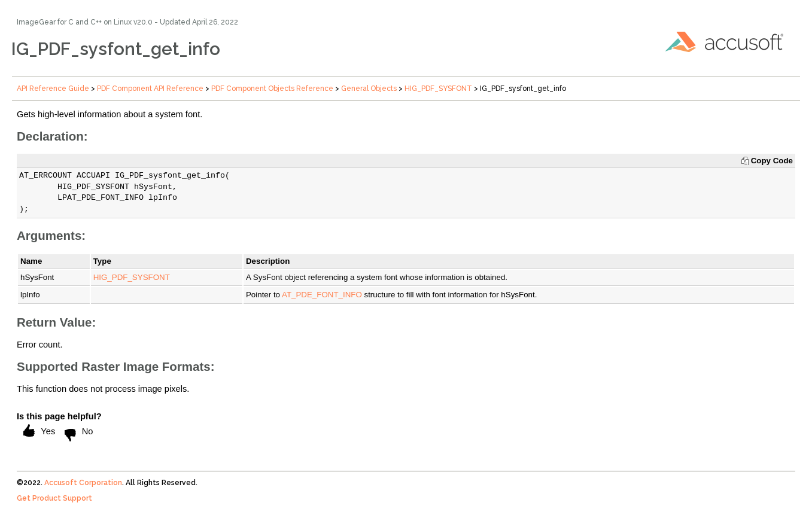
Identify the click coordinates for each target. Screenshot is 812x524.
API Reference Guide (53, 89)
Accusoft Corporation (83, 483)
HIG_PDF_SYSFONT (438, 89)
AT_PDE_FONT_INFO (322, 295)
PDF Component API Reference (150, 89)
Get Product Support (54, 498)
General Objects (369, 89)
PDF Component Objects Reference (272, 89)
